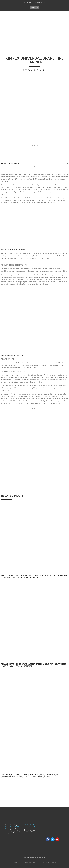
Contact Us (27, 2)
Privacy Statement (50, 863)
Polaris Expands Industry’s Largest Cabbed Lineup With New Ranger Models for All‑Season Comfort (34, 665)
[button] (67, 163)
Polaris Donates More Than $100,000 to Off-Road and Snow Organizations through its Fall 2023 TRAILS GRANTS (29, 776)
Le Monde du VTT (14, 827)
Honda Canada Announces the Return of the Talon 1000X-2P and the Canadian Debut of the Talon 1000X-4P (34, 577)
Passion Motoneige (26, 827)
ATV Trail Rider (28, 825)
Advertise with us (32, 863)
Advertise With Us (40, 2)
